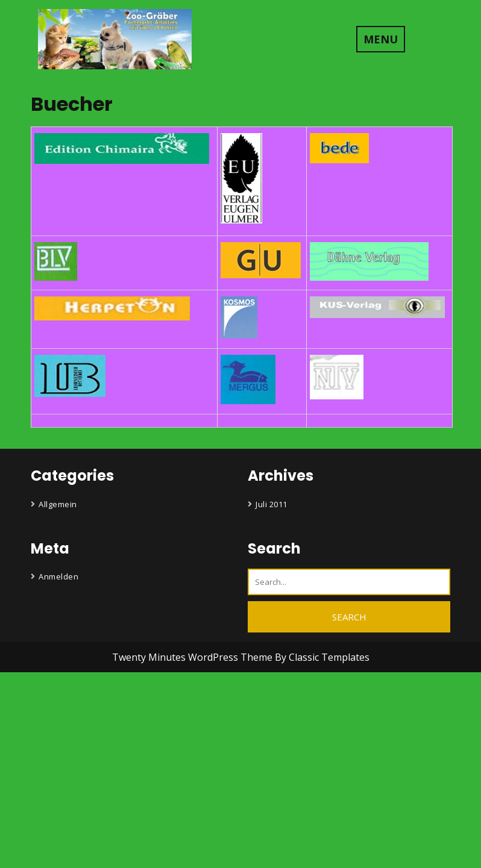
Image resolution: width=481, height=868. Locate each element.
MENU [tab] (381, 39)
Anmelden (58, 576)
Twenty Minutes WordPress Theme (193, 657)
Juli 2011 (272, 504)
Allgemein (58, 504)
